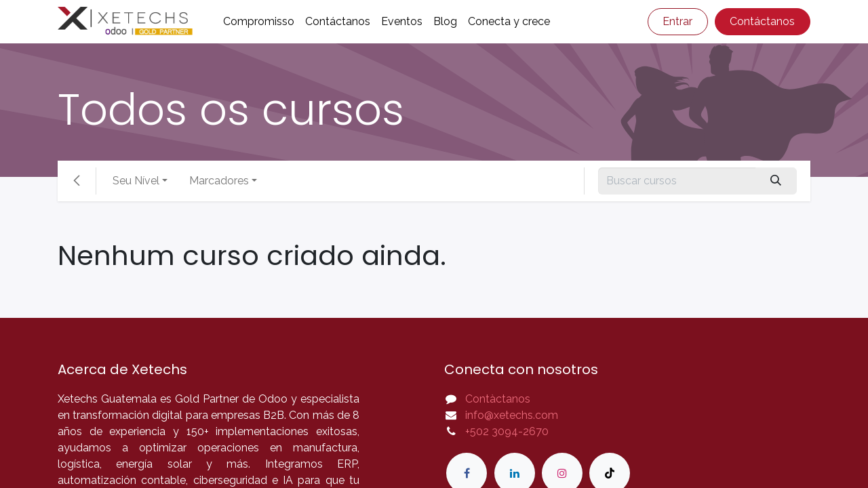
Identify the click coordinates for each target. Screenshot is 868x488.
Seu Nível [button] (136, 181)
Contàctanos (498, 399)
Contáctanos (762, 21)
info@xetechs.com (512, 415)
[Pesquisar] (776, 181)
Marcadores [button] (219, 181)
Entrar (677, 21)
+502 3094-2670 (507, 431)
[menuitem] (259, 22)
